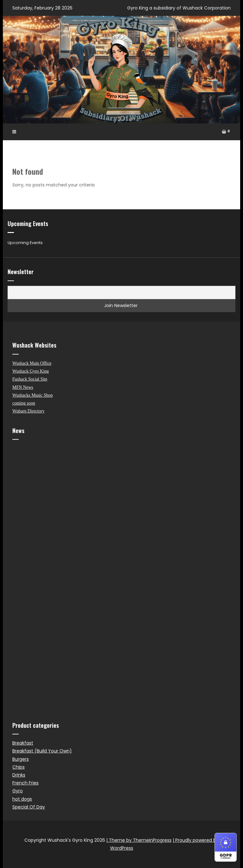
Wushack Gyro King (31, 371)
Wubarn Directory (28, 411)
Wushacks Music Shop (33, 395)
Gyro (18, 791)
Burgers (21, 759)
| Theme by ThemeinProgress (139, 840)
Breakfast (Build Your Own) (42, 751)
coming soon (24, 403)
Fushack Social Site (30, 379)
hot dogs (22, 799)
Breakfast (23, 743)
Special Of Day (29, 807)
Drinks (19, 775)
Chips (19, 767)
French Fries (25, 783)
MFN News (23, 387)
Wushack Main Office (32, 363)
